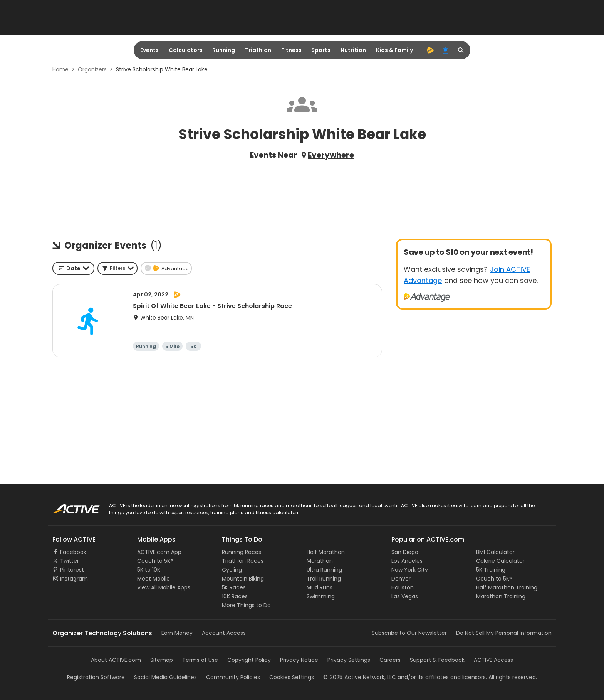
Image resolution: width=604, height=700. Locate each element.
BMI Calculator (495, 552)
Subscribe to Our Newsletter (409, 633)
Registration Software (96, 677)
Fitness (291, 50)
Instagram (74, 579)
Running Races (242, 552)
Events (149, 50)
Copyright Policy (249, 660)
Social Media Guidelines (165, 677)
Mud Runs (320, 587)
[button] (117, 268)
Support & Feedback (437, 660)
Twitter (70, 561)
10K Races (235, 596)
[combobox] (73, 268)
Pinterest (72, 570)
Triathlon (258, 50)
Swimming (321, 596)
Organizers (92, 69)
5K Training (491, 570)
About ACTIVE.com (116, 660)
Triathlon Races (243, 561)
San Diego (405, 552)
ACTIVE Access (493, 660)
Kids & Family (394, 50)
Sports (321, 50)
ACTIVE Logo (69, 506)
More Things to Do (246, 605)
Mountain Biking (243, 579)
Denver (401, 579)
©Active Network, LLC (360, 677)
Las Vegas (405, 596)
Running (224, 50)
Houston (403, 587)
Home (60, 69)
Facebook (73, 552)
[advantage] (430, 50)
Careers (390, 660)
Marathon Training (501, 596)
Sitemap (162, 660)
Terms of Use (200, 660)
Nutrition (353, 50)
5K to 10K (149, 570)
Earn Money (177, 633)
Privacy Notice (299, 660)
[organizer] (446, 50)
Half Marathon (326, 552)
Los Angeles (407, 561)
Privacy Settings (349, 660)
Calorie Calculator (500, 561)
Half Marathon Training (507, 587)
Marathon (320, 561)
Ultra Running (324, 570)
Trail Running (324, 579)
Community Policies (233, 677)
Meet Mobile (154, 579)
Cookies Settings (292, 677)
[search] (461, 50)
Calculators (186, 50)
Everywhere (331, 155)
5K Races (234, 587)
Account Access (224, 633)
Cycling (232, 570)
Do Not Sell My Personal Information (504, 633)
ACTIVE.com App (159, 552)
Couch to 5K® (155, 561)
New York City (410, 570)
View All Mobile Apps (164, 587)
